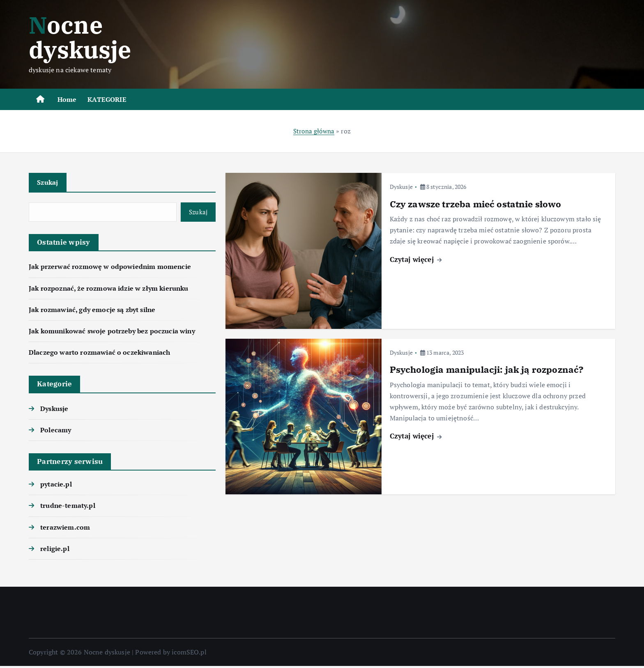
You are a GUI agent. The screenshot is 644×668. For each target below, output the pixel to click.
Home (67, 99)
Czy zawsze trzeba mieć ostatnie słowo (476, 204)
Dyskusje (54, 410)
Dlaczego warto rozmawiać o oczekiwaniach (99, 354)
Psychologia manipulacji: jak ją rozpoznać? (487, 369)
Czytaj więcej (416, 259)
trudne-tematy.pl (68, 507)
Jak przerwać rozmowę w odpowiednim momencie (110, 269)
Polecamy (56, 432)
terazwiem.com (65, 529)
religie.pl (55, 551)
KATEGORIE (107, 99)
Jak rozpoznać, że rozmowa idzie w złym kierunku (109, 290)
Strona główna (314, 131)
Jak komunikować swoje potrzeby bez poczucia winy (112, 333)
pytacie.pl (56, 486)
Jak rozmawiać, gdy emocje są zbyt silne (92, 312)
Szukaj (48, 182)
